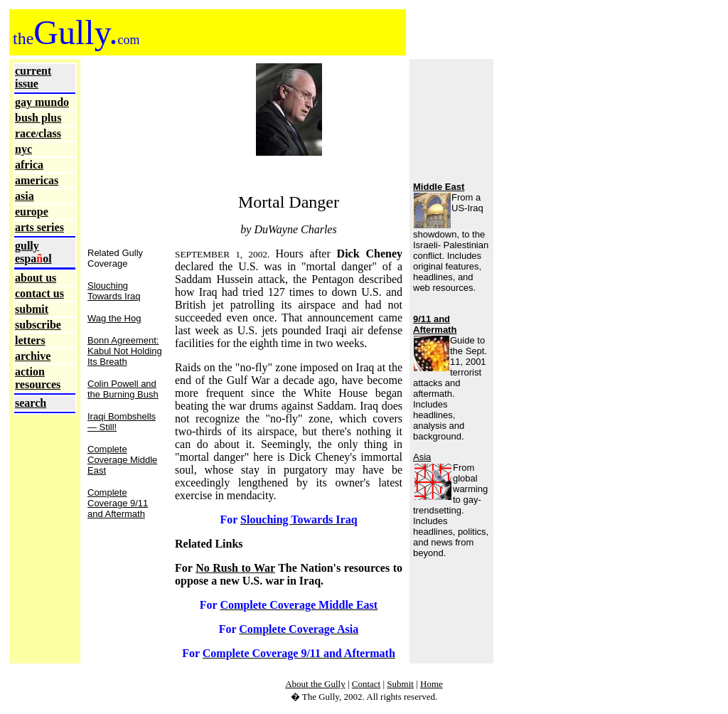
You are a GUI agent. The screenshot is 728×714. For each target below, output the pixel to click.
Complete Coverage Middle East (122, 460)
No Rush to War (235, 568)
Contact (366, 684)
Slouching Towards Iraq (114, 291)
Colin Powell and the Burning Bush (123, 389)
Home (432, 684)
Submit (400, 684)
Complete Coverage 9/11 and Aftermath (118, 503)
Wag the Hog (114, 318)
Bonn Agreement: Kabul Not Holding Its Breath (125, 351)
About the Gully (315, 684)
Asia (422, 457)
